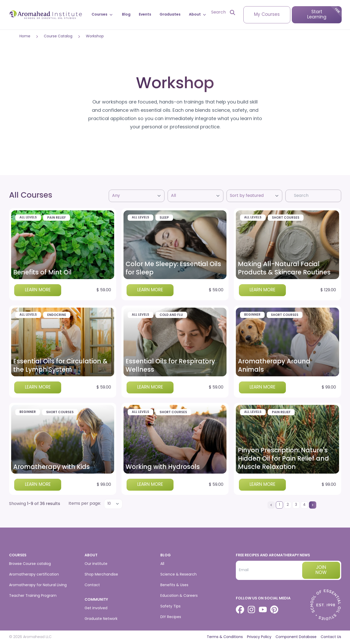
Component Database (296, 637)
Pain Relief (57, 218)
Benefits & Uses (174, 585)
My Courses (267, 15)
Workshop (95, 36)
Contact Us (331, 637)
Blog (126, 15)
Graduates (170, 15)
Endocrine (57, 315)
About (198, 15)
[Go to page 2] (288, 505)
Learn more (38, 290)
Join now (321, 570)
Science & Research (179, 575)
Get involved (96, 608)
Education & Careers (179, 596)
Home (25, 36)
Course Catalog (58, 36)
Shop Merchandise (101, 575)
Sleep (164, 218)
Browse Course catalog (30, 564)
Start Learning (317, 15)
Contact (92, 585)
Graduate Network (101, 619)
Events (145, 15)
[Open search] (223, 12)
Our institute (96, 564)
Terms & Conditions (225, 637)
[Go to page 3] (296, 505)
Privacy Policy (259, 637)
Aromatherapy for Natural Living (38, 585)
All (162, 564)
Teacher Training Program (33, 596)
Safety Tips (170, 607)
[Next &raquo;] (313, 505)
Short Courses (286, 218)
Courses (103, 15)
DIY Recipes (171, 617)
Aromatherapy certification (34, 575)
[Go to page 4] (304, 505)
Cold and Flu (171, 315)
